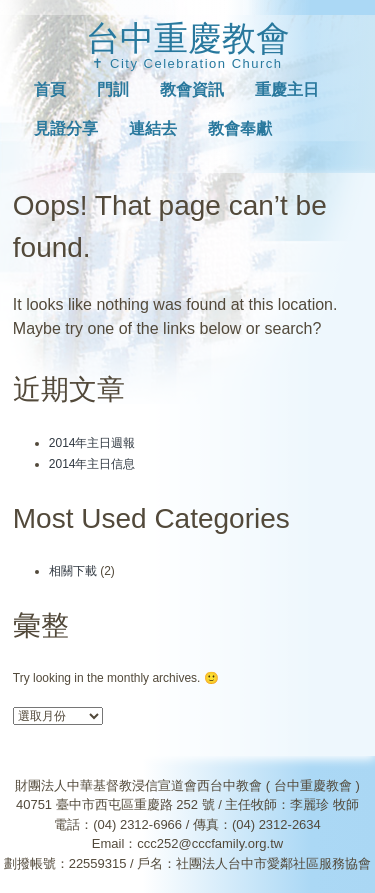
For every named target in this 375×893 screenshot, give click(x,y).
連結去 (153, 128)
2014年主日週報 (92, 443)
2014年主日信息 (92, 464)
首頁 (50, 89)
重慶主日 (287, 89)
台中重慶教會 (188, 38)
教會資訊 (192, 89)
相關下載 (73, 571)
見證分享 (66, 128)
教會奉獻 (240, 128)
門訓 (113, 89)
